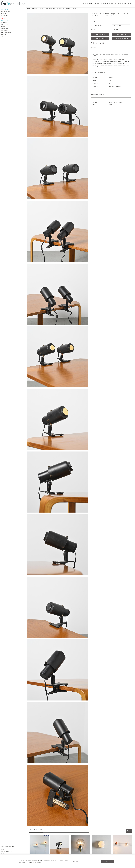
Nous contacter (121, 34)
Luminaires (34, 9)
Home (29, 9)
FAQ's (3, 854)
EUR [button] (90, 4)
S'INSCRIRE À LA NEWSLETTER (9, 846)
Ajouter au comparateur (121, 39)
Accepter (108, 862)
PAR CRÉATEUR (5, 15)
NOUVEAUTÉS (4, 9)
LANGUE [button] (84, 4)
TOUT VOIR (4, 13)
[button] (6, 22)
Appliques (41, 9)
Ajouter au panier (100, 34)
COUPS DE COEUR (5, 11)
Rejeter (92, 862)
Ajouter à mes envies (100, 39)
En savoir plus (77, 862)
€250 (93, 22)
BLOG (3, 850)
